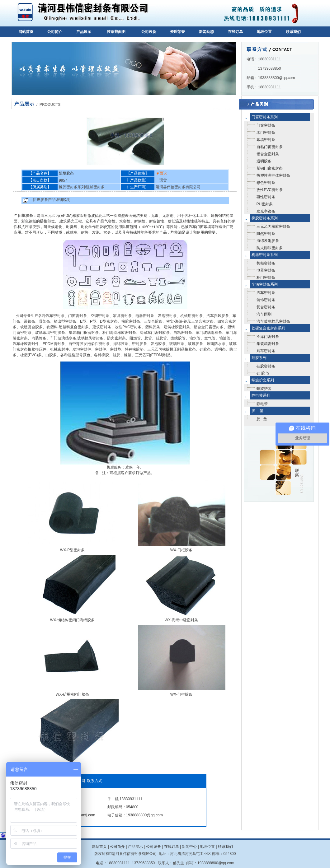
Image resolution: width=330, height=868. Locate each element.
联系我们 (293, 32)
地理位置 (264, 32)
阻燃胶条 (66, 173)
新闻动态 (206, 32)
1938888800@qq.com (144, 815)
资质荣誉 (177, 32)
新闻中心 (189, 847)
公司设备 (149, 32)
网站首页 (26, 32)
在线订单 (235, 32)
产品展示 (84, 32)
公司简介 (55, 32)
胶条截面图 (116, 32)
